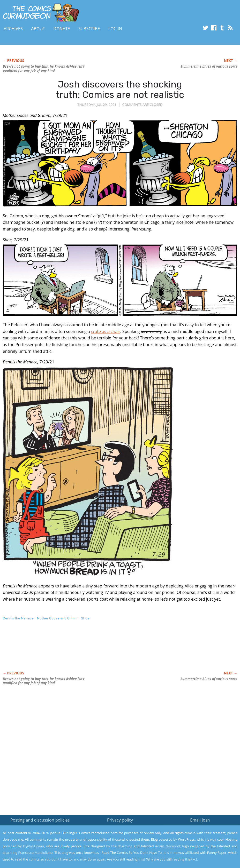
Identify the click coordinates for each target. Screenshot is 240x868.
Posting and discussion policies (40, 820)
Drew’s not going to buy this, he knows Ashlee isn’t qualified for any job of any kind (44, 68)
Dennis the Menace (18, 618)
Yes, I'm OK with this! (196, 849)
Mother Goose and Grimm (57, 618)
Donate (62, 29)
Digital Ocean (33, 846)
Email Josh (200, 820)
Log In (115, 29)
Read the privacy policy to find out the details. (194, 836)
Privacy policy (120, 820)
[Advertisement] (97, 651)
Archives (13, 29)
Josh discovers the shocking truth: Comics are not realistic (120, 89)
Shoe (85, 618)
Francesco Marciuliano (35, 853)
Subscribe (89, 29)
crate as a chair (106, 331)
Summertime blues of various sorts (209, 66)
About (38, 29)
